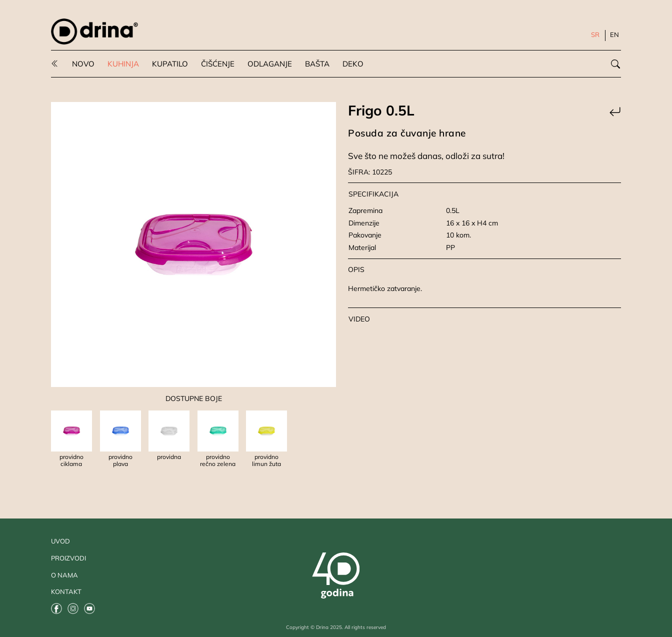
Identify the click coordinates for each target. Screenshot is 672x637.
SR (595, 34)
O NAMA (64, 575)
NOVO (83, 64)
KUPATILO (170, 64)
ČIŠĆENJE (218, 64)
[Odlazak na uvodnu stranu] (94, 31)
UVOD (60, 541)
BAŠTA (317, 64)
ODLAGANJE (270, 64)
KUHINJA (123, 64)
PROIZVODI (68, 558)
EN (614, 34)
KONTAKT (66, 591)
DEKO (353, 64)
